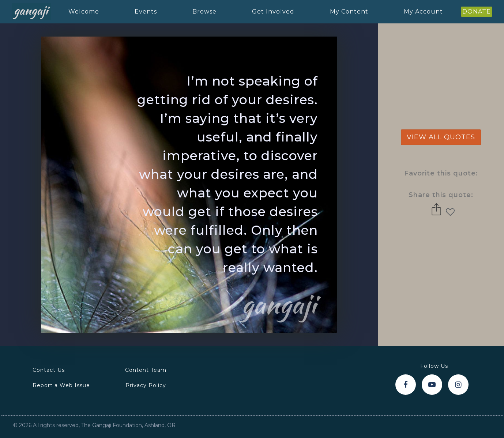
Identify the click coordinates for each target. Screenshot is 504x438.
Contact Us (49, 370)
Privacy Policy (146, 385)
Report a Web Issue (61, 385)
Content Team (146, 370)
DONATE (477, 12)
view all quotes (441, 137)
